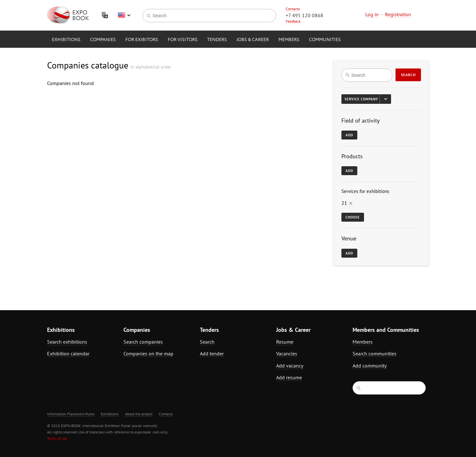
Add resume (289, 377)
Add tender (212, 353)
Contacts (293, 9)
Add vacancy (290, 366)
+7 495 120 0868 (304, 15)
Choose (353, 217)
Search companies (143, 342)
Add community (370, 366)
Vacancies (287, 353)
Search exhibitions (67, 342)
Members (289, 40)
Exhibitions (66, 40)
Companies (103, 40)
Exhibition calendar (68, 353)
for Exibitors (142, 40)
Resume (285, 342)
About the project (139, 414)
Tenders (217, 40)
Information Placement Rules (71, 414)
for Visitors (183, 40)
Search (408, 75)
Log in (372, 14)
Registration (398, 14)
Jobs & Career (253, 40)
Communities (325, 40)
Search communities (374, 353)
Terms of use (57, 438)
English (124, 15)
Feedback (293, 21)
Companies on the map (148, 353)
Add (349, 135)
